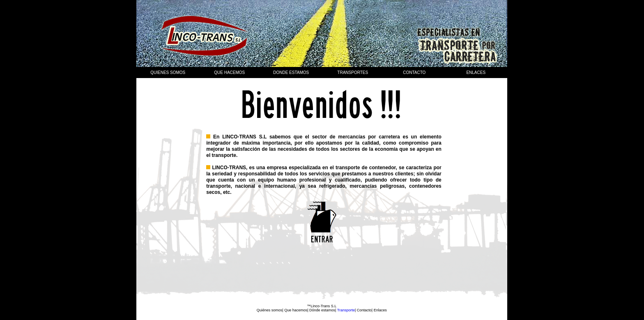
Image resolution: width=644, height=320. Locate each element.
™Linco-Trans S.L (322, 306)
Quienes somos (168, 73)
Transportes (353, 73)
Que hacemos (296, 310)
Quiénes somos (270, 310)
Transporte (345, 310)
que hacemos (229, 73)
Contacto (414, 73)
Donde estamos (291, 73)
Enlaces (476, 73)
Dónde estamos (322, 310)
